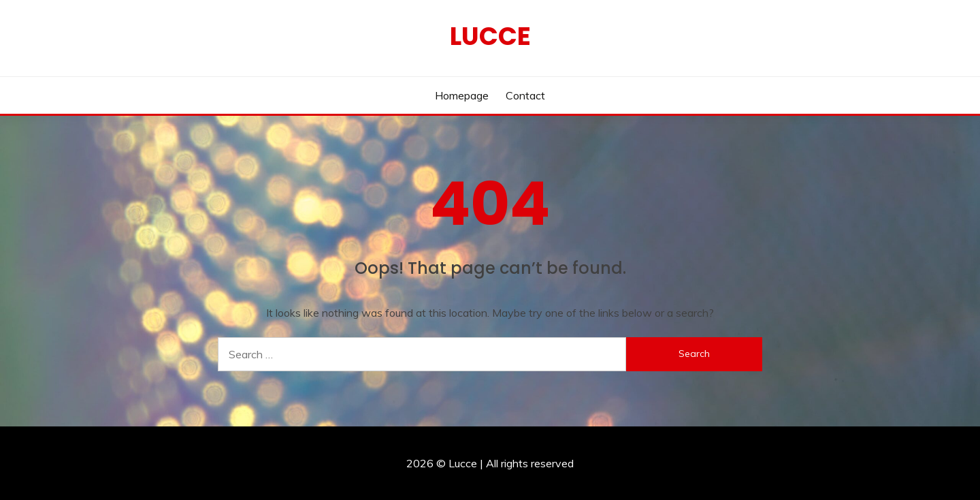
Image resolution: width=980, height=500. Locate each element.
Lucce (490, 36)
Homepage (462, 95)
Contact (525, 95)
